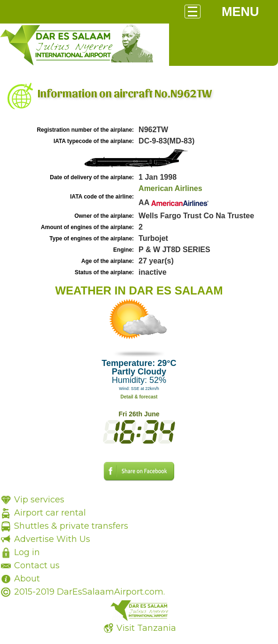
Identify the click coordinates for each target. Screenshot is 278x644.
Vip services (39, 500)
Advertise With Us (52, 539)
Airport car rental (50, 513)
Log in (27, 552)
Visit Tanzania (146, 628)
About (27, 579)
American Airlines (170, 188)
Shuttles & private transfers (71, 526)
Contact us (37, 565)
